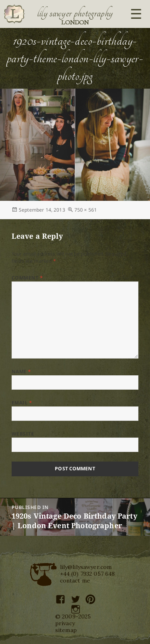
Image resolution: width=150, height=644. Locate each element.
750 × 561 (86, 210)
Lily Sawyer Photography (75, 13)
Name (21, 372)
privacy (65, 623)
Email (22, 403)
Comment (27, 278)
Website (23, 434)
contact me (75, 581)
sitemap (66, 630)
